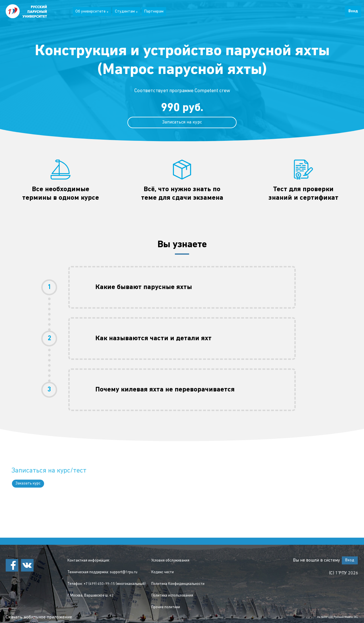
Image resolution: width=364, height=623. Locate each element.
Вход (353, 11)
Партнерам (154, 12)
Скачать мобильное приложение (39, 617)
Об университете (92, 12)
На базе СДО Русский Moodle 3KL (338, 617)
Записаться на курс (182, 122)
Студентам (126, 12)
